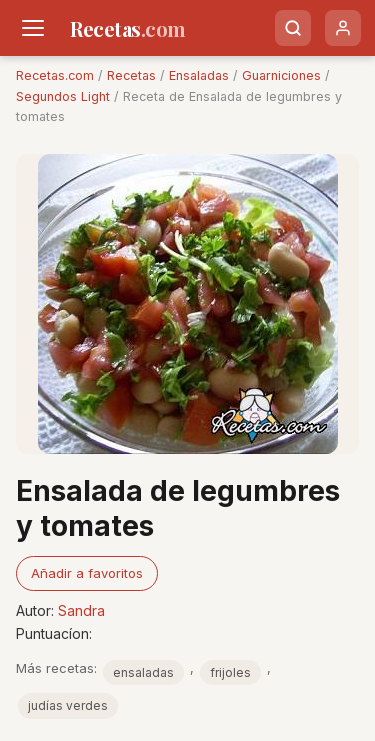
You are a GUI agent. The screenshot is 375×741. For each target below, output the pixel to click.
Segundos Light (63, 96)
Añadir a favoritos (87, 573)
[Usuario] (343, 28)
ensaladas (143, 672)
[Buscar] (293, 28)
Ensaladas (199, 75)
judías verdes (68, 705)
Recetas (131, 75)
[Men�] (33, 28)
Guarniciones (281, 75)
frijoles (230, 672)
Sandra (81, 610)
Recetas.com (55, 75)
